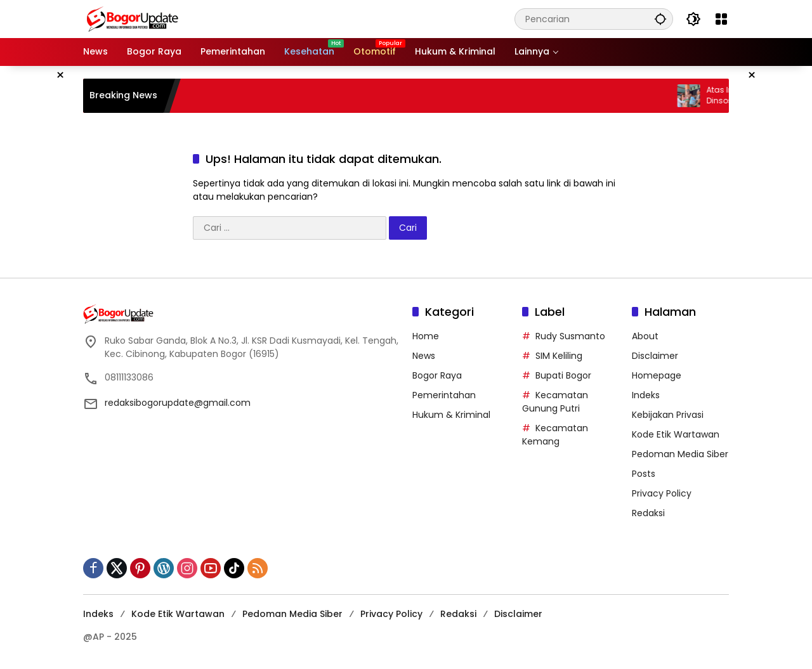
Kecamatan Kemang (555, 435)
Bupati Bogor (563, 375)
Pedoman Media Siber (680, 454)
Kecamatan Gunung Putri (555, 402)
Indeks (646, 395)
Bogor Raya (437, 375)
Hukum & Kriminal (451, 415)
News (424, 356)
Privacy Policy (662, 493)
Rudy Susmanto (570, 336)
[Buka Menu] (721, 19)
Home (426, 336)
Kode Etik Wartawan (676, 434)
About (645, 336)
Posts (644, 474)
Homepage (657, 375)
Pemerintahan (444, 395)
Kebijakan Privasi (668, 415)
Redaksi (648, 513)
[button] (660, 19)
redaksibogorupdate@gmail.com (178, 403)
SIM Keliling (559, 356)
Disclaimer (655, 356)
